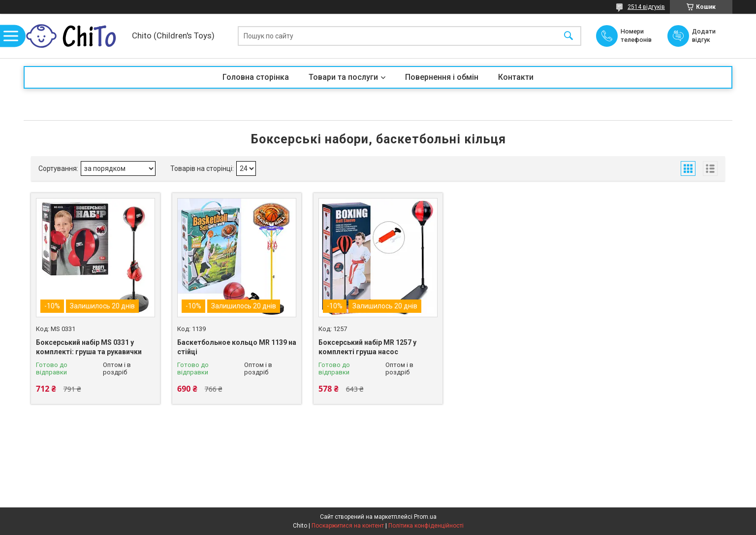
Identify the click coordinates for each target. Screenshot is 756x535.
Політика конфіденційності (426, 526)
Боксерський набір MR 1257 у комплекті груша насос (367, 347)
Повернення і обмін (442, 77)
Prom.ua (425, 517)
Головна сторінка (256, 77)
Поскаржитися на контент (348, 526)
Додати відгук (706, 35)
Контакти (516, 77)
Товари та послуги (343, 77)
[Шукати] (568, 36)
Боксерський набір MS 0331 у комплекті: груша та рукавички (89, 347)
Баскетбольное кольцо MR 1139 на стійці (237, 347)
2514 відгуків (646, 7)
